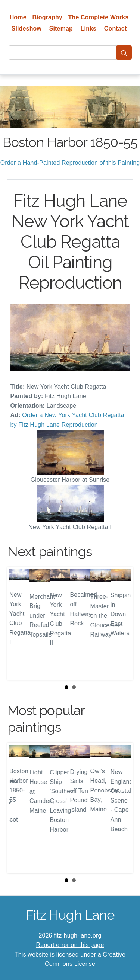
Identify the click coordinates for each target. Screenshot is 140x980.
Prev (19, 624)
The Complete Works (99, 17)
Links (89, 28)
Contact (116, 28)
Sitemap (61, 28)
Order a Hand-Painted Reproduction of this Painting (70, 163)
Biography (47, 17)
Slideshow (27, 28)
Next (121, 624)
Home (18, 17)
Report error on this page (70, 945)
